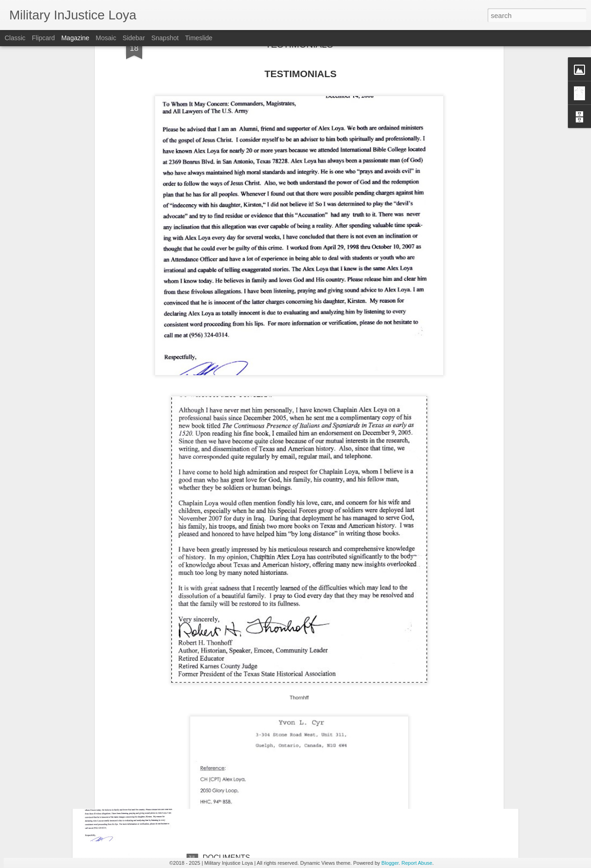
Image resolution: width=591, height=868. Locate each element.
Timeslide (199, 38)
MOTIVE (217, 648)
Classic (15, 38)
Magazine (75, 38)
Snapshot (165, 38)
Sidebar (134, 38)
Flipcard (43, 38)
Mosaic (106, 38)
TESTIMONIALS (230, 753)
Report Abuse (417, 863)
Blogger (390, 863)
